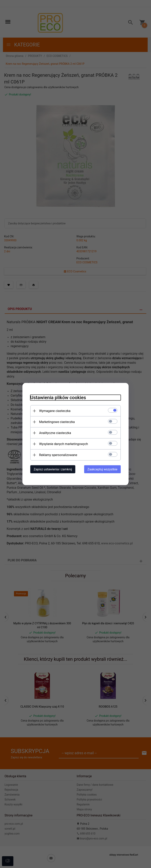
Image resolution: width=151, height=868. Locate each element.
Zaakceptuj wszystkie (102, 469)
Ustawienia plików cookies (58, 398)
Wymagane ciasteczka (55, 411)
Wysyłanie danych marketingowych (64, 444)
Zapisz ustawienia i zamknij (53, 469)
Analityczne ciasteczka (55, 433)
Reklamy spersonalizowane (58, 455)
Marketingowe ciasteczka (57, 422)
